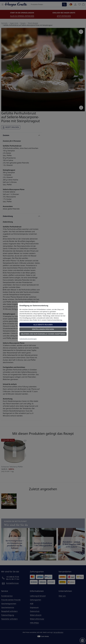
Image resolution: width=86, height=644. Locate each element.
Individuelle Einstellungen (28, 339)
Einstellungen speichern (43, 329)
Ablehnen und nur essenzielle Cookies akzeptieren (43, 334)
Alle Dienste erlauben (43, 325)
